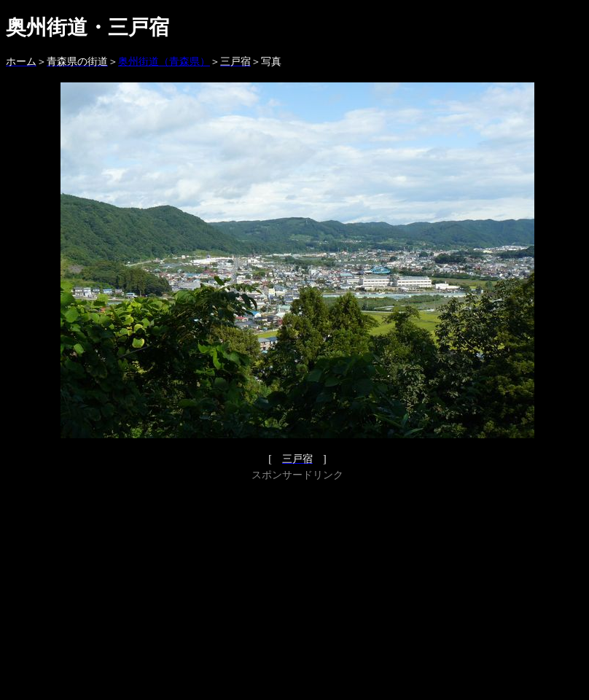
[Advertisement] (298, 587)
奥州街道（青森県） (164, 62)
